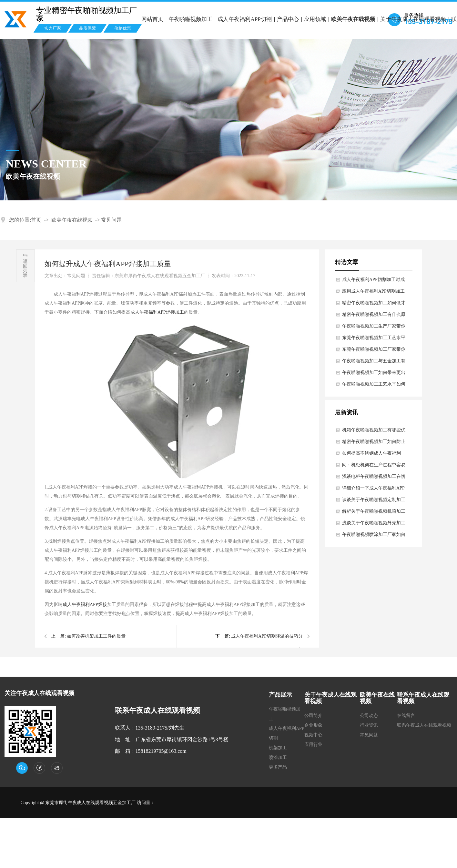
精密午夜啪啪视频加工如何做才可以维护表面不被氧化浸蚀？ (374, 305)
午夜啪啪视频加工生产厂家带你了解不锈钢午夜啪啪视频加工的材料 (374, 328)
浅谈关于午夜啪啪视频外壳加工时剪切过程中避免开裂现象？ (374, 525)
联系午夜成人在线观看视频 (424, 725)
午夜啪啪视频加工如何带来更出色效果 (374, 374)
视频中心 (313, 735)
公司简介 (313, 716)
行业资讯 (369, 725)
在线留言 (406, 716)
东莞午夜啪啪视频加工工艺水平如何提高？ (374, 339)
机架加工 (278, 748)
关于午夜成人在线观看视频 (413, 19)
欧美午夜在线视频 (353, 19)
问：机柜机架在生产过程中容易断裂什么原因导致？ (374, 467)
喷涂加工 (278, 757)
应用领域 (315, 19)
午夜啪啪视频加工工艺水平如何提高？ (374, 386)
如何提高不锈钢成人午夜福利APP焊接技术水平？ (371, 455)
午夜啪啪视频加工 (190, 19)
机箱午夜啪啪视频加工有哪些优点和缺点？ (374, 432)
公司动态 (369, 716)
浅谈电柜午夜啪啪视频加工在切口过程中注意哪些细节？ (374, 478)
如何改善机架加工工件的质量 (96, 636)
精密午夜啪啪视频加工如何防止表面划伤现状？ (374, 443)
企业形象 (313, 725)
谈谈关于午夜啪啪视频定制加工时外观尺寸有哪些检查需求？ (374, 501)
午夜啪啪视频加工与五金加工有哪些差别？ (374, 363)
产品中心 (288, 19)
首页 (36, 220)
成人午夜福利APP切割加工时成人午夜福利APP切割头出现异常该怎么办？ (373, 281)
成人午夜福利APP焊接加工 (157, 312)
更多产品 (278, 767)
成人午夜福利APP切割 (244, 19)
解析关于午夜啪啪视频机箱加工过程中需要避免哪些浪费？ (374, 513)
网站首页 (152, 19)
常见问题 (111, 220)
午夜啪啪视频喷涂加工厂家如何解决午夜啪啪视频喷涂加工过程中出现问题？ (374, 536)
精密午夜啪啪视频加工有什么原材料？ (374, 316)
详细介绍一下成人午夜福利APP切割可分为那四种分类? (373, 490)
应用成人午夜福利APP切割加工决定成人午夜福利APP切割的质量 (373, 293)
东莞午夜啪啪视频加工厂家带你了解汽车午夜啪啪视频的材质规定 (374, 351)
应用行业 (313, 745)
